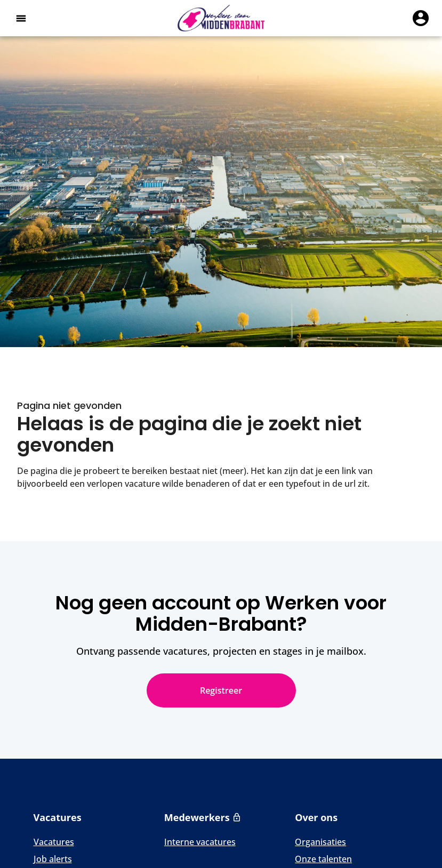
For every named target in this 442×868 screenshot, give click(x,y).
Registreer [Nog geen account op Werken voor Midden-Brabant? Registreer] (221, 690)
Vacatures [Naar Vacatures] (54, 842)
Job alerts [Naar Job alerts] (53, 859)
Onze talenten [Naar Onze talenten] (323, 859)
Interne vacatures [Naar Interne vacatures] (200, 842)
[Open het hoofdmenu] (21, 18)
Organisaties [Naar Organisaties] (320, 842)
